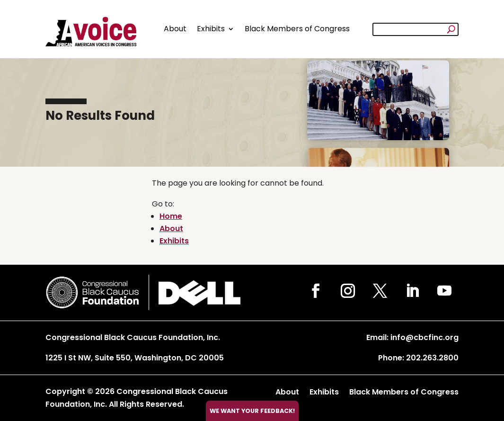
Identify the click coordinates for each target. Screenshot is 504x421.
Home (171, 216)
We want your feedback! (252, 411)
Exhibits (211, 29)
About (175, 29)
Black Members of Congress (297, 29)
